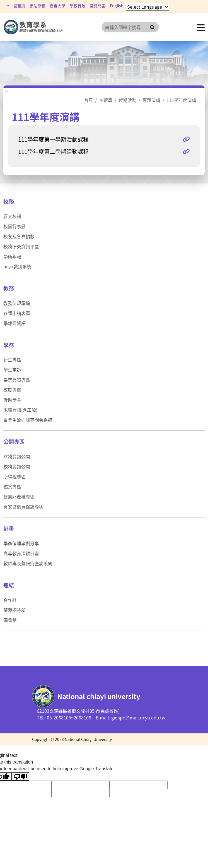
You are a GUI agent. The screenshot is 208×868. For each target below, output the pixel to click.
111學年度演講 (181, 100)
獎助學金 (12, 400)
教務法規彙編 (17, 303)
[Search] (130, 27)
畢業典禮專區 (17, 380)
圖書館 (10, 620)
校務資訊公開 (17, 466)
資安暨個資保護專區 (23, 507)
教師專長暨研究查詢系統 (28, 563)
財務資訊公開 (17, 456)
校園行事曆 (14, 226)
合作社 (10, 600)
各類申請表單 (17, 313)
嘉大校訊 (12, 216)
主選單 (106, 100)
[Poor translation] (20, 777)
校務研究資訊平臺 (21, 246)
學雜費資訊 (14, 323)
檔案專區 (12, 487)
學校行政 (78, 6)
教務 (9, 288)
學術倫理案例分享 (21, 543)
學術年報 (12, 256)
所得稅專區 (14, 476)
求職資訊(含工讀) (20, 410)
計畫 (9, 528)
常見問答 (98, 6)
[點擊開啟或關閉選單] (201, 27)
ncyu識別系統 (17, 266)
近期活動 (127, 100)
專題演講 (151, 100)
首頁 (88, 100)
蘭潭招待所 (14, 610)
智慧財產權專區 (19, 497)
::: (7, 6)
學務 (9, 345)
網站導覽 (37, 6)
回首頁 (19, 6)
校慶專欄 (12, 390)
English (117, 6)
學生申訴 (12, 369)
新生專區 (12, 359)
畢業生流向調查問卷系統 (28, 420)
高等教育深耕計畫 (21, 553)
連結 (9, 585)
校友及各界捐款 (19, 236)
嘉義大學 (57, 6)
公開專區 (14, 442)
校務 (9, 201)
